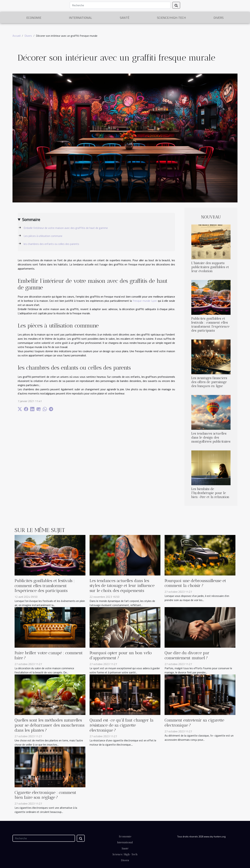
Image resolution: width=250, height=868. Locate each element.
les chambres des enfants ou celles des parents (51, 244)
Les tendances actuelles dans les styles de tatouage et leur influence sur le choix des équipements (122, 586)
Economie (34, 18)
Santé (125, 18)
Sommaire (31, 219)
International (80, 18)
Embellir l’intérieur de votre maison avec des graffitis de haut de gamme (66, 228)
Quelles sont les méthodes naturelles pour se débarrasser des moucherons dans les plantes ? (49, 725)
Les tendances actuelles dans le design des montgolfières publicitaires (211, 437)
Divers (219, 18)
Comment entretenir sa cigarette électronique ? (194, 723)
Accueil (16, 36)
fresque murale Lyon (145, 301)
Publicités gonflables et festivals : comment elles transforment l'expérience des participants (210, 325)
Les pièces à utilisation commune (43, 236)
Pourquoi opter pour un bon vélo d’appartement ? (121, 655)
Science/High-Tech (171, 18)
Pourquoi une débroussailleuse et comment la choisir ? (195, 583)
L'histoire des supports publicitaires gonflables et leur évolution (210, 267)
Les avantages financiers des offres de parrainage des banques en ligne (209, 382)
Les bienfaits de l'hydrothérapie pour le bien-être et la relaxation (210, 493)
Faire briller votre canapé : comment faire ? (49, 655)
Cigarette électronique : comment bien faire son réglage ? (45, 795)
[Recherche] (120, 5)
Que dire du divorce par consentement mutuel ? (187, 655)
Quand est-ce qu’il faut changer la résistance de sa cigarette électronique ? (122, 725)
